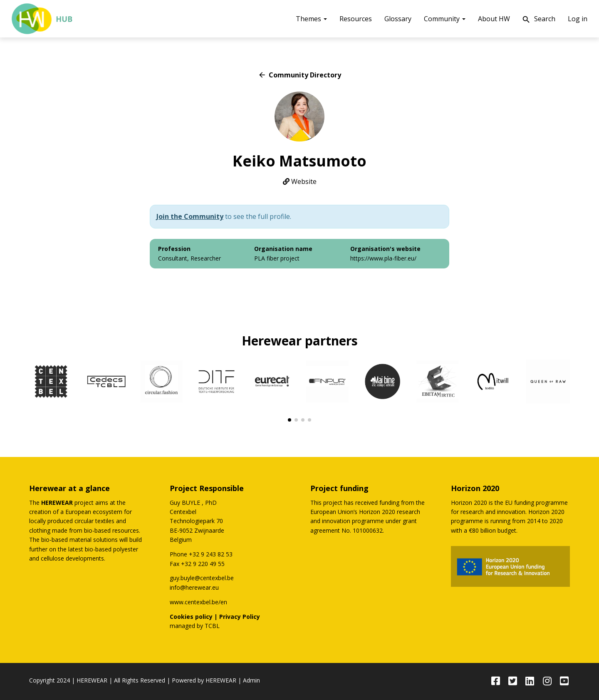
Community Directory (299, 75)
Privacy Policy (240, 617)
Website (300, 181)
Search (538, 19)
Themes (311, 19)
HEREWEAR (92, 680)
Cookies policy (191, 617)
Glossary (398, 19)
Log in (578, 19)
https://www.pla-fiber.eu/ (383, 258)
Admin (251, 680)
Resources (356, 19)
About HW (494, 19)
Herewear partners (300, 341)
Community (445, 19)
